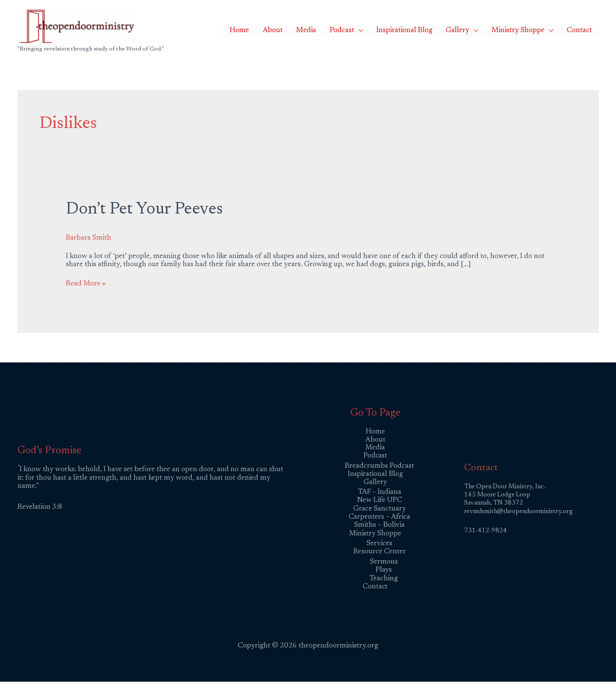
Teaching (384, 580)
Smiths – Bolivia (379, 526)
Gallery (470, 31)
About (305, 31)
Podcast (365, 31)
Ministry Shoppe (526, 31)
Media (334, 31)
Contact (582, 31)
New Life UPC (380, 501)
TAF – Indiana (380, 493)
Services (379, 545)
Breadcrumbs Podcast (379, 466)
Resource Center (380, 553)
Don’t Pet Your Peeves (146, 210)
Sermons (384, 563)
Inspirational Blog (422, 31)
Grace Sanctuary (380, 509)
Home (277, 31)
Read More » (86, 283)
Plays (384, 572)
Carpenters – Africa (379, 518)
